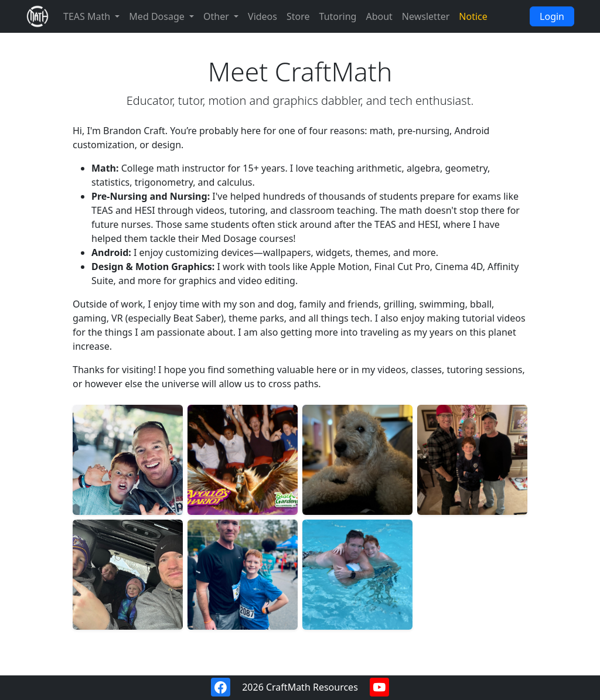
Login (552, 16)
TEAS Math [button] (88, 16)
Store (298, 16)
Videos (262, 16)
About (379, 16)
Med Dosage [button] (158, 16)
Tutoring (338, 16)
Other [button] (217, 16)
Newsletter (426, 16)
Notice (473, 16)
